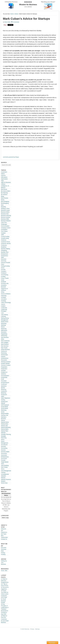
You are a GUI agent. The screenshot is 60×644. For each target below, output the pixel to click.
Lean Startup (4, 315)
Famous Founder (6, 263)
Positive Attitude (5, 363)
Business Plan (5, 214)
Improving (4, 296)
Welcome (3, 529)
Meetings (3, 325)
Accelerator (4, 172)
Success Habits (5, 452)
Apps (2, 181)
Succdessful (4, 445)
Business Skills (5, 219)
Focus (3, 268)
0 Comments (16, 22)
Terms (3, 469)
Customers (4, 245)
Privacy (32, 629)
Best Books (4, 189)
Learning (3, 316)
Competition (4, 229)
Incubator (3, 297)
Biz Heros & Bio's (6, 191)
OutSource (4, 351)
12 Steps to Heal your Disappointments (5, 581)
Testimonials (4, 537)
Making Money (5, 318)
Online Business (5, 349)
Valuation (3, 476)
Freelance (4, 273)
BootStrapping (5, 203)
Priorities (3, 370)
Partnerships (4, 355)
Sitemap (37, 629)
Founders (4, 271)
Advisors (3, 175)
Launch (3, 304)
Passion (3, 356)
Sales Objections (6, 398)
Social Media (4, 407)
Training (3, 472)
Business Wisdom (6, 221)
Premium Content (6, 365)
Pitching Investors (6, 362)
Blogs (3, 196)
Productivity (4, 377)
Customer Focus (5, 242)
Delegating (4, 250)
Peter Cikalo (7, 22)
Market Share (5, 322)
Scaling (3, 400)
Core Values (4, 231)
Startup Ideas (5, 424)
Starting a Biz (5, 415)
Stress (3, 440)
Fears (3, 264)
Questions (4, 386)
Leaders (3, 306)
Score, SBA (4, 571)
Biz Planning (4, 193)
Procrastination (5, 376)
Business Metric (5, 212)
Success (3, 450)
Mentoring (4, 329)
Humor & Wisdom (6, 294)
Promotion (4, 381)
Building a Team (5, 209)
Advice (16, 14)
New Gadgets (5, 343)
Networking (4, 336)
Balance (3, 188)
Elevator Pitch (5, 252)
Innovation (4, 299)
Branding (3, 207)
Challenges (4, 224)
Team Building (5, 465)
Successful (4, 453)
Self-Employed (5, 405)
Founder (3, 269)
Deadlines (4, 247)
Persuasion (4, 360)
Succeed (3, 446)
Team (2, 464)
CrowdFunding (5, 238)
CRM (2, 235)
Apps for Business (6, 182)
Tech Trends (4, 467)
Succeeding (4, 448)
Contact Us (4, 539)
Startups (3, 433)
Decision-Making (5, 249)
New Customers (5, 341)
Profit (2, 379)
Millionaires (4, 330)
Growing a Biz (5, 283)
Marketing (4, 323)
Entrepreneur (5, 254)
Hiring (3, 292)
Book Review (5, 198)
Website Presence (6, 479)
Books (3, 200)
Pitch (2, 551)
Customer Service (6, 243)
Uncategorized (5, 474)
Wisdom (3, 481)
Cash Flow (4, 222)
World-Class (4, 483)
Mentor (3, 327)
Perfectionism (5, 358)
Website (3, 478)
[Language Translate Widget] (8, 518)
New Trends (4, 348)
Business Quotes (6, 217)
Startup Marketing (6, 427)
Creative (3, 233)
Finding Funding (5, 266)
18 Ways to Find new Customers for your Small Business (5, 619)
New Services (5, 346)
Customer (4, 240)
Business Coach (5, 210)
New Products (5, 344)
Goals (3, 280)
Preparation (4, 367)
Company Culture (6, 228)
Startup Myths (5, 429)
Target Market (5, 462)
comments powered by (11, 157)
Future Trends (5, 278)
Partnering (4, 353)
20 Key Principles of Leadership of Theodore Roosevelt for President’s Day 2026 (5, 609)
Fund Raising (5, 275)
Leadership (4, 308)
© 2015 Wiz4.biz (25, 629)
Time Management (6, 471)
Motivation (4, 332)
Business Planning (6, 216)
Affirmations (4, 177)
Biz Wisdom (4, 195)
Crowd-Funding (5, 236)
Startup (3, 420)
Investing (3, 301)
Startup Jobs (4, 426)
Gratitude (3, 282)
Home (12, 14)
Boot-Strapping (5, 202)
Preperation (4, 369)
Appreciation (4, 179)
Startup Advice (5, 422)
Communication (5, 226)
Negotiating (4, 334)
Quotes (3, 388)
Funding (3, 276)
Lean (2, 313)
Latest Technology (6, 303)
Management (5, 320)
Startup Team (5, 431)
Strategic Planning (6, 434)
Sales (3, 396)
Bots (2, 205)
